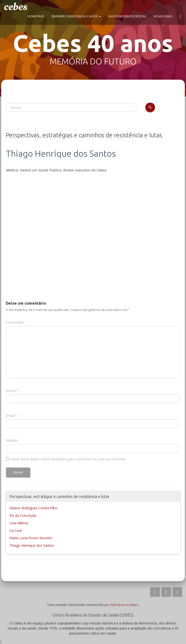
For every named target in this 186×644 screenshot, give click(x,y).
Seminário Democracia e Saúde (76, 16)
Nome (11, 391)
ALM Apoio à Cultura (124, 605)
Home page (36, 16)
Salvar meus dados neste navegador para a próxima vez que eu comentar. (68, 459)
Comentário (15, 322)
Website (12, 440)
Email (10, 416)
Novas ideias (163, 16)
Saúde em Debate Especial (127, 16)
